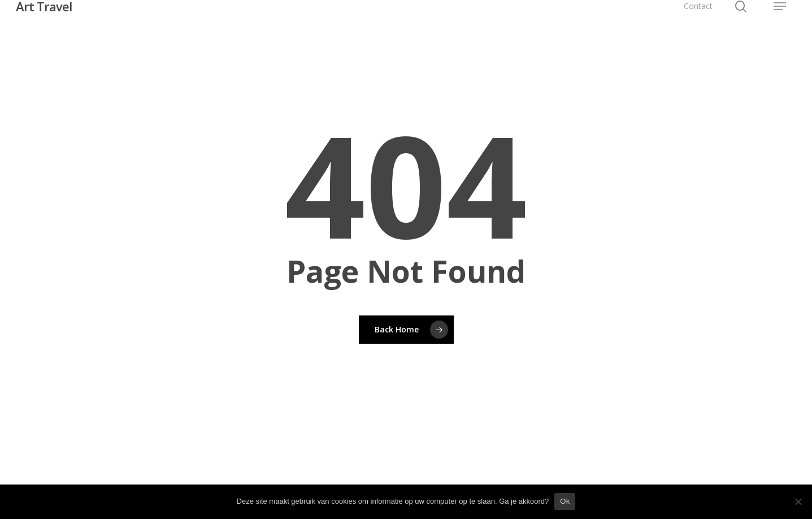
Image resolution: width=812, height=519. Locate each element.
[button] (780, 7)
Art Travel (44, 6)
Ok (565, 501)
